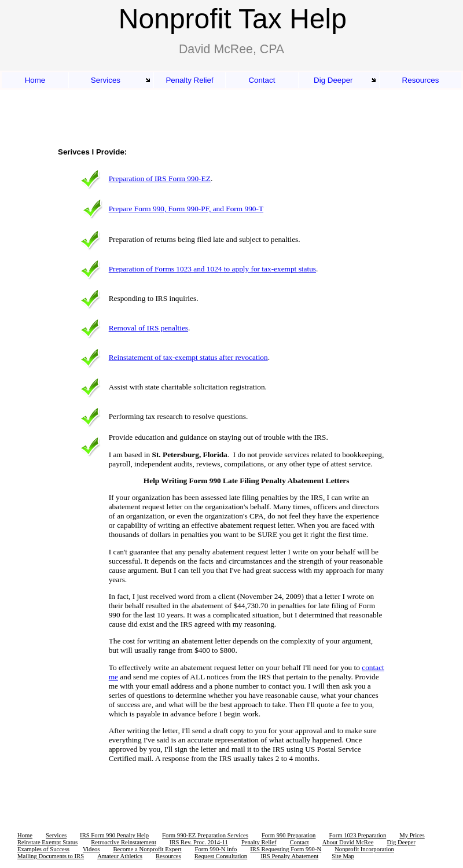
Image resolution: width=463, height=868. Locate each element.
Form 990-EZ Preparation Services (205, 835)
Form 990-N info (216, 849)
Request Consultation (221, 856)
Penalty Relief (189, 80)
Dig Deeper (333, 80)
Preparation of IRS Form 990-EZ (160, 179)
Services (106, 80)
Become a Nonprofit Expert (147, 849)
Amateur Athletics (120, 856)
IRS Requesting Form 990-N (286, 849)
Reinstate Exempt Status (47, 842)
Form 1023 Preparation (357, 835)
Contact (262, 80)
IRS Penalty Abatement (289, 856)
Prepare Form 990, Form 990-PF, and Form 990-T (186, 209)
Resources (421, 80)
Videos (91, 849)
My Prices (412, 835)
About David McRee (348, 842)
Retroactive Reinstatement (124, 842)
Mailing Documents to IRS (51, 856)
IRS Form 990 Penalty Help (114, 835)
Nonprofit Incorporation (364, 849)
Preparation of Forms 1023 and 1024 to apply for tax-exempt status (212, 269)
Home (35, 80)
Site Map (343, 856)
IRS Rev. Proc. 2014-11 (199, 842)
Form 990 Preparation (289, 835)
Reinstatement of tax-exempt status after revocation (188, 357)
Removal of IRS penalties (148, 328)
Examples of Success (43, 849)
